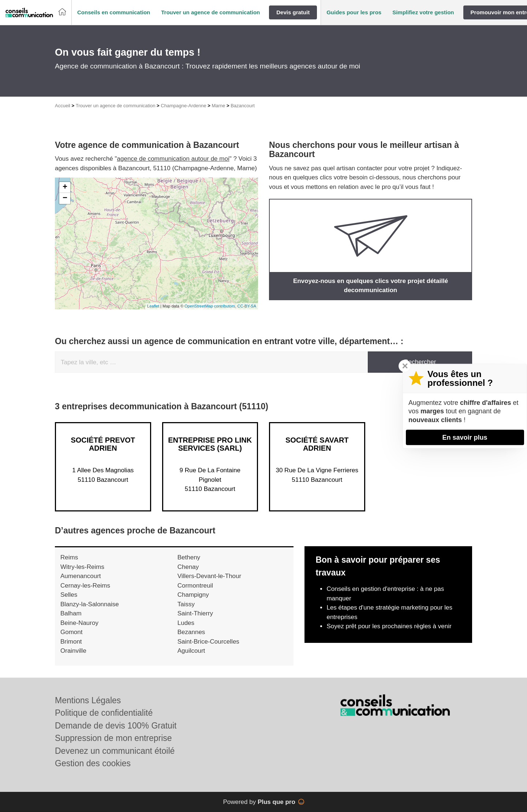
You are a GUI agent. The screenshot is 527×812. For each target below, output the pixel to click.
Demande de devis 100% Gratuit (116, 726)
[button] (114, 13)
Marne (218, 106)
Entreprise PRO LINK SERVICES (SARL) (210, 444)
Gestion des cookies (93, 763)
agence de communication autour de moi (173, 159)
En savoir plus (465, 437)
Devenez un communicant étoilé (115, 751)
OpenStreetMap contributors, (211, 306)
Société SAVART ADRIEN (317, 444)
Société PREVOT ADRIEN (103, 444)
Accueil (63, 106)
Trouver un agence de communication (116, 106)
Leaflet (153, 306)
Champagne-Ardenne (183, 106)
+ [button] (65, 187)
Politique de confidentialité (104, 713)
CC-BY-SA (247, 306)
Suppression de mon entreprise (113, 738)
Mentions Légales (88, 700)
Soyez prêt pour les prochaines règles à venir (389, 626)
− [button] (65, 198)
